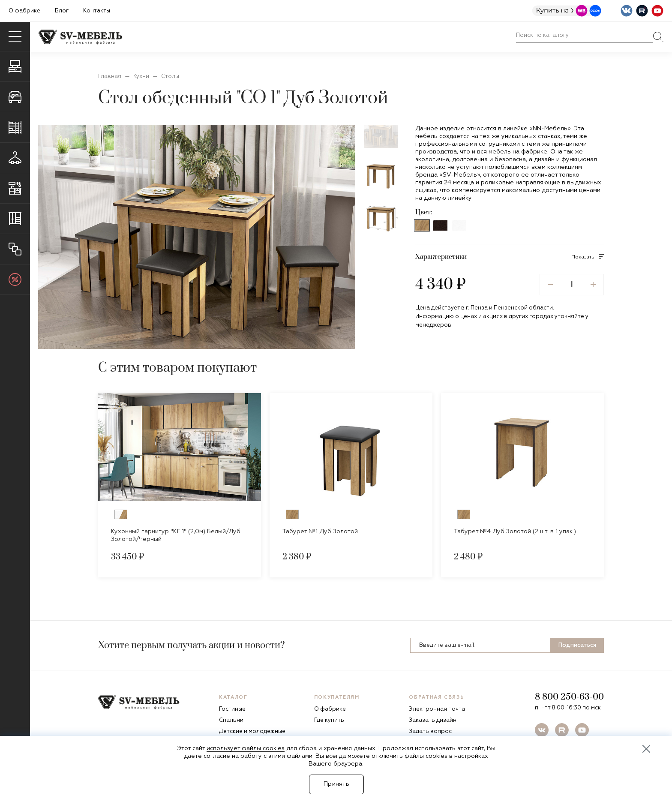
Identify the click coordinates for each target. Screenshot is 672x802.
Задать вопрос (430, 731)
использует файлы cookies (246, 748)
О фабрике (24, 11)
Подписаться (577, 645)
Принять (336, 784)
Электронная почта (437, 709)
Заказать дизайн (433, 720)
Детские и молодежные (252, 731)
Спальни (231, 720)
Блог (62, 11)
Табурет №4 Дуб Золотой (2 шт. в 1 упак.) (515, 532)
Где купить (329, 720)
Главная (110, 77)
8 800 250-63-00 (569, 697)
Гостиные (232, 709)
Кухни (141, 77)
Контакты (97, 11)
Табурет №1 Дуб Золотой (320, 532)
